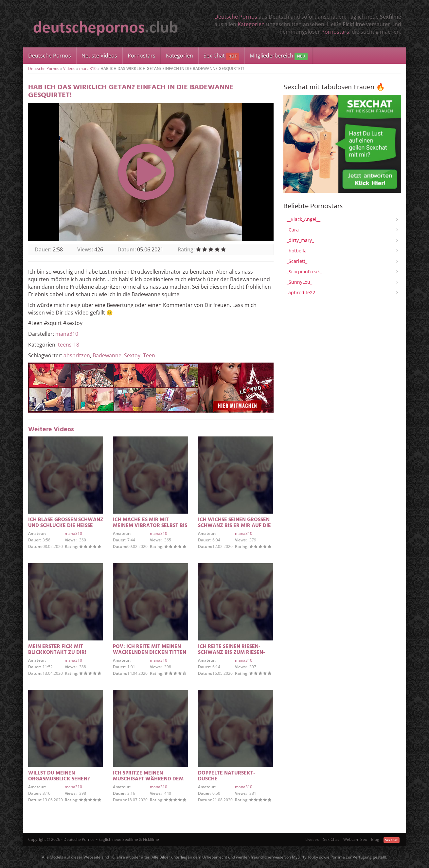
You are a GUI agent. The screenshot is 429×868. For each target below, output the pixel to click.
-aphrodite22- (302, 292)
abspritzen (77, 355)
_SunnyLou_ (299, 282)
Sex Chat (221, 56)
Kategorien (251, 24)
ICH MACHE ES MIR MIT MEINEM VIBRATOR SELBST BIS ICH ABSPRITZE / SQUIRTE (150, 526)
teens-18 (69, 345)
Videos (69, 68)
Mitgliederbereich (279, 56)
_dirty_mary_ (300, 240)
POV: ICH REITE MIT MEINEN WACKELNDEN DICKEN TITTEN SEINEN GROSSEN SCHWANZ (150, 653)
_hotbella (297, 251)
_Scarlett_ (297, 261)
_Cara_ (294, 230)
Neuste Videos (99, 56)
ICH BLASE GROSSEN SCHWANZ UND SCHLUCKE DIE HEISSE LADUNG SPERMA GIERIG (66, 526)
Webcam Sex (355, 839)
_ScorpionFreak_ (304, 272)
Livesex (312, 839)
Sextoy (132, 355)
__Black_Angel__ (304, 219)
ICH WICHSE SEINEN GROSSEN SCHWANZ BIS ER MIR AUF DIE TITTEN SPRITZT (234, 526)
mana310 (88, 68)
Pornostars (335, 32)
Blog (375, 839)
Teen (149, 355)
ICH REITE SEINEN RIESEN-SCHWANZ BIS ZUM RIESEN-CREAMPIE (232, 653)
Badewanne (107, 355)
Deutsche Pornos (236, 17)
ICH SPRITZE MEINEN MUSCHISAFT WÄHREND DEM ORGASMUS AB (148, 779)
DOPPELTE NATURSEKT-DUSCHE (227, 776)
